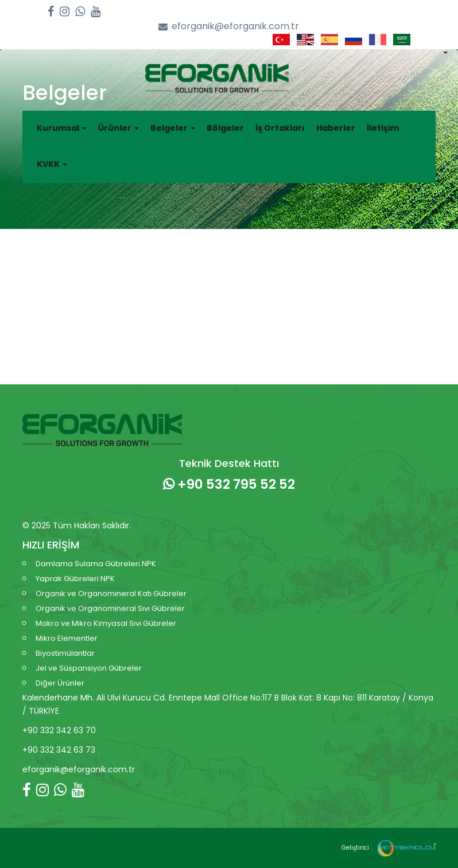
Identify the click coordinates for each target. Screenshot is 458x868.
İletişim (383, 128)
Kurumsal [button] (62, 128)
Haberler (336, 128)
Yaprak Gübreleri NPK (75, 579)
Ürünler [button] (119, 128)
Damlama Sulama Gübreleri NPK (96, 564)
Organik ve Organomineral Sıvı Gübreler (110, 608)
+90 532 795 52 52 (229, 484)
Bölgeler (225, 128)
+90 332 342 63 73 (59, 750)
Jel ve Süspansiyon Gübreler (89, 668)
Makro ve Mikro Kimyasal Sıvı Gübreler (106, 623)
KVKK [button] (52, 164)
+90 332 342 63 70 (59, 730)
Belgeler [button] (173, 128)
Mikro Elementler (67, 638)
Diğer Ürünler (60, 683)
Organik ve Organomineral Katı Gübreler (111, 593)
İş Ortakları (280, 128)
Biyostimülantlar (65, 653)
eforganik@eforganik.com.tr (229, 27)
